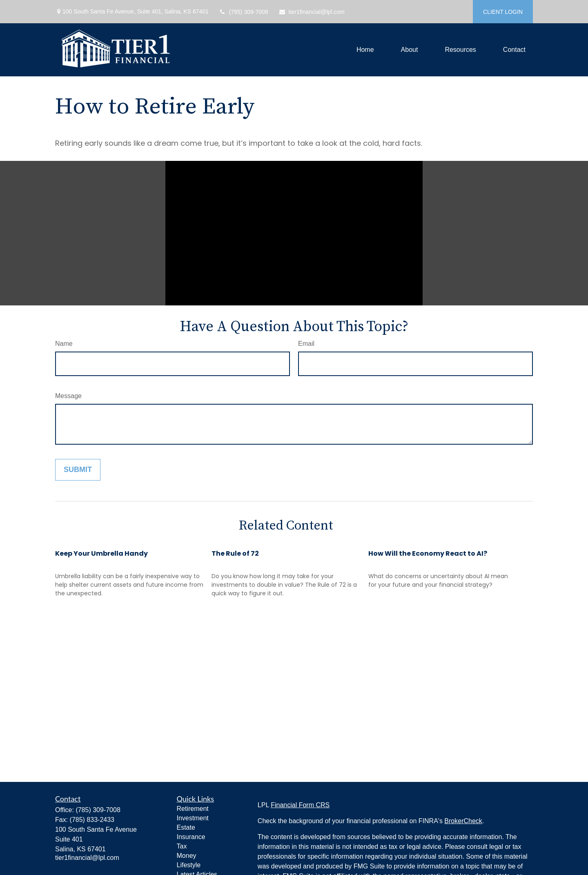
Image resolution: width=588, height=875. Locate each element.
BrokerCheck (463, 821)
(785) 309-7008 (244, 12)
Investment (193, 818)
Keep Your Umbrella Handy (101, 553)
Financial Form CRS (300, 805)
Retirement (193, 809)
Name (64, 344)
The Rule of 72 (235, 553)
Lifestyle (189, 865)
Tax (182, 846)
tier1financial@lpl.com (312, 12)
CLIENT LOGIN (503, 12)
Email (306, 344)
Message (68, 396)
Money (187, 856)
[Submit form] (78, 470)
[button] (365, 50)
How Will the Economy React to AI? (428, 553)
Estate (186, 827)
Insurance (191, 837)
